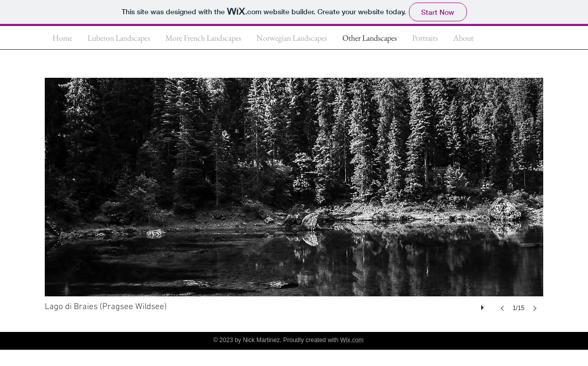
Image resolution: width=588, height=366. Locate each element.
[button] (294, 205)
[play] (484, 305)
